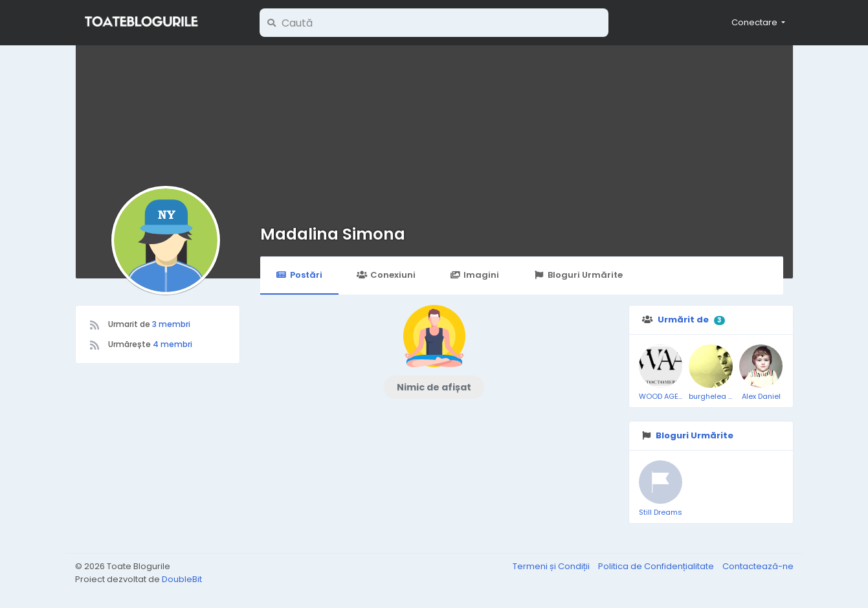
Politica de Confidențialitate (657, 566)
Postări (299, 275)
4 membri (172, 344)
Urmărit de (683, 320)
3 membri (171, 324)
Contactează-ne (758, 566)
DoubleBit (182, 579)
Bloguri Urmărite (578, 275)
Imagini (474, 275)
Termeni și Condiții (552, 566)
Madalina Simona (333, 234)
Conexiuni (386, 275)
